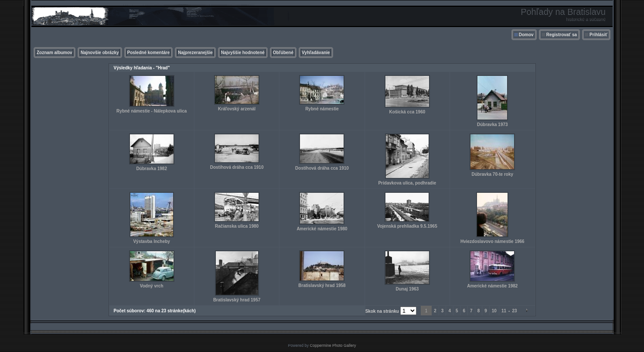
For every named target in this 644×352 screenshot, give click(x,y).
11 (504, 311)
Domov (526, 35)
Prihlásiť (598, 35)
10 (494, 311)
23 (514, 311)
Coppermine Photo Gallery (333, 345)
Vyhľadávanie (316, 53)
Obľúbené (283, 53)
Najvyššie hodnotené (243, 53)
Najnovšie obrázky (100, 53)
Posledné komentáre (149, 53)
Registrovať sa (562, 35)
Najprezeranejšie (195, 53)
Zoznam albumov (55, 53)
